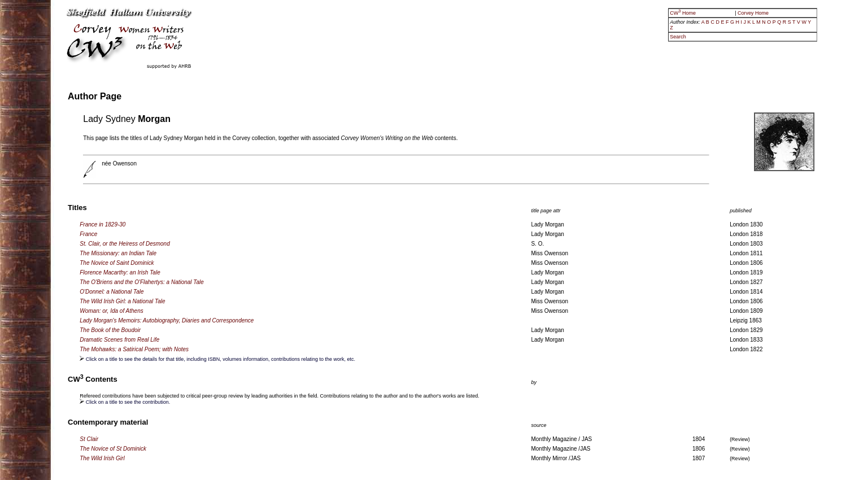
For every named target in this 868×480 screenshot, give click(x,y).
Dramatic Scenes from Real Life (119, 340)
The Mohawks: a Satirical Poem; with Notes (134, 349)
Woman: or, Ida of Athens (111, 311)
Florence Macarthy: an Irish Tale (120, 272)
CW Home (683, 13)
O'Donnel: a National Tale (112, 292)
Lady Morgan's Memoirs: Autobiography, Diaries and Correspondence (167, 320)
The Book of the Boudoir (110, 330)
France (88, 234)
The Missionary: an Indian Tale (118, 253)
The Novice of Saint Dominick (117, 263)
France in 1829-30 (102, 224)
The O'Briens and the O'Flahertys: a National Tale (142, 282)
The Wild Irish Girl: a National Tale (122, 301)
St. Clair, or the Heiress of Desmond (125, 244)
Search (678, 37)
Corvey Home (753, 13)
